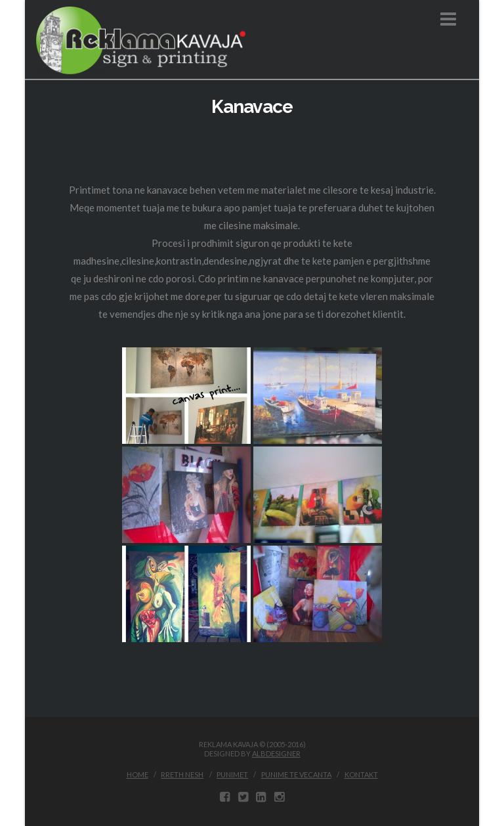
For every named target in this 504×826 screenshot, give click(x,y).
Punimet (232, 774)
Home (137, 774)
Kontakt (361, 774)
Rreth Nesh (182, 774)
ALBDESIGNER (276, 753)
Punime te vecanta (296, 774)
